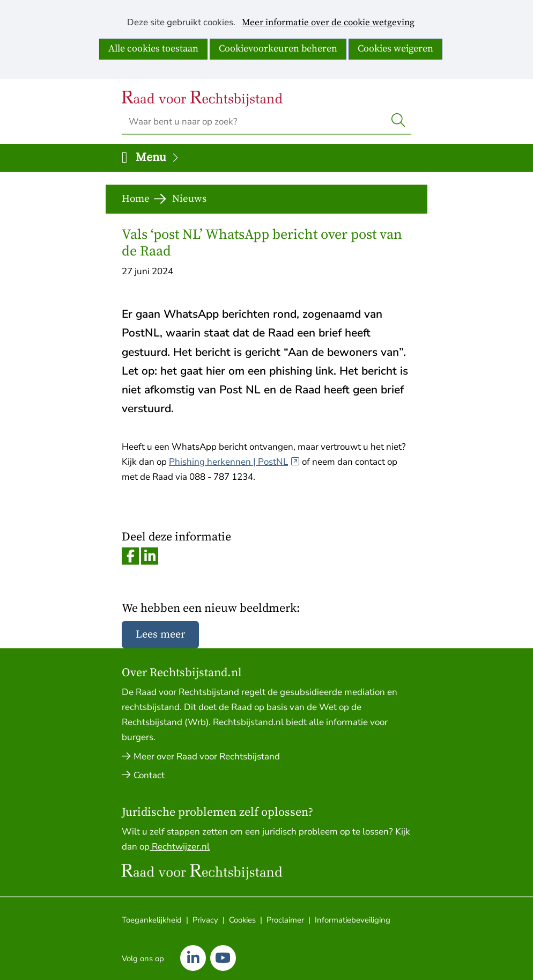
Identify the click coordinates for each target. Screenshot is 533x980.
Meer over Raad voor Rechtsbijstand (207, 756)
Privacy (205, 920)
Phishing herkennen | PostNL (234, 462)
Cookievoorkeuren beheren (278, 49)
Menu (158, 158)
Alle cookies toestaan (153, 49)
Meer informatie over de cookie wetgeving (328, 23)
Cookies (242, 920)
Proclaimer (285, 920)
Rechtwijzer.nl (180, 847)
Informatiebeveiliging (353, 920)
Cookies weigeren (395, 49)
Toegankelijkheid (152, 920)
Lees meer (160, 635)
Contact (149, 775)
